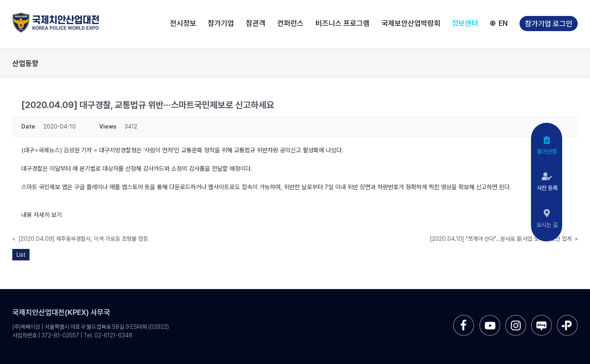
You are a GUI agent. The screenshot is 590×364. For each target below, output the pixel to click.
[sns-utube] (490, 318)
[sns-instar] (516, 318)
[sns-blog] (541, 318)
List (21, 255)
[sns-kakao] (567, 318)
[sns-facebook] (464, 318)
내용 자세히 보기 (42, 215)
